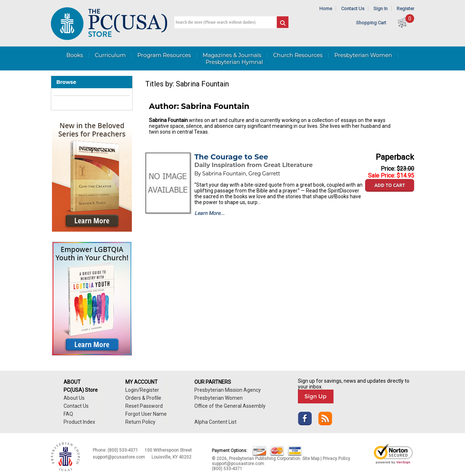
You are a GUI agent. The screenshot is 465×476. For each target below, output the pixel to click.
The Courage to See (231, 157)
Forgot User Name (146, 414)
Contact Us (353, 9)
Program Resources (164, 55)
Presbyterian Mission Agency (228, 390)
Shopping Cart (371, 23)
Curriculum (110, 55)
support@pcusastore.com (119, 457)
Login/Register (142, 390)
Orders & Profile (143, 398)
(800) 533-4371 (123, 450)
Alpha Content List (215, 422)
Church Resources (298, 55)
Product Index (79, 422)
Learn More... (209, 213)
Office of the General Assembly (230, 406)
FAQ (68, 414)
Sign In (381, 9)
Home (326, 9)
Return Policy (140, 422)
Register (405, 9)
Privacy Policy (336, 459)
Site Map (311, 459)
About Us (74, 398)
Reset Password (144, 406)
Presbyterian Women (363, 55)
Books (74, 55)
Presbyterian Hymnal (234, 62)
